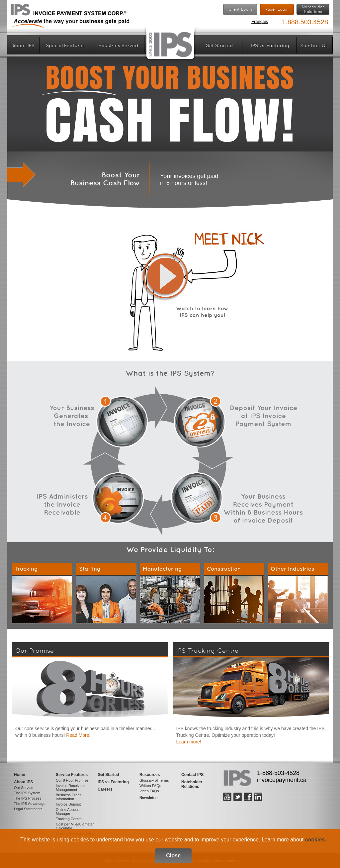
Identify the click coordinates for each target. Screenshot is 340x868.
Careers (105, 789)
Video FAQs (149, 791)
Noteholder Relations (192, 784)
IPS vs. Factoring (270, 46)
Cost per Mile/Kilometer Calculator (75, 826)
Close (173, 856)
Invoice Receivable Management (71, 788)
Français (260, 21)
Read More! (78, 735)
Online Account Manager (68, 812)
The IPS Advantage (30, 804)
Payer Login (277, 9)
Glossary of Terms (154, 780)
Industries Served (118, 46)
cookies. (316, 840)
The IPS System (27, 793)
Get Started (219, 46)
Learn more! (188, 742)
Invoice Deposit (68, 804)
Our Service (24, 788)
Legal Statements (28, 809)
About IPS (23, 46)
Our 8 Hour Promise (72, 780)
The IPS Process (28, 798)
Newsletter (149, 798)
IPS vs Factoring (113, 782)
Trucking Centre (69, 819)
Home (19, 775)
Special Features (65, 46)
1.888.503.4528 (305, 22)
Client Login (240, 9)
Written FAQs (150, 786)
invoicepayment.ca (282, 780)
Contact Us (314, 46)
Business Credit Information (69, 797)
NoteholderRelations (313, 9)
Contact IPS (192, 775)
